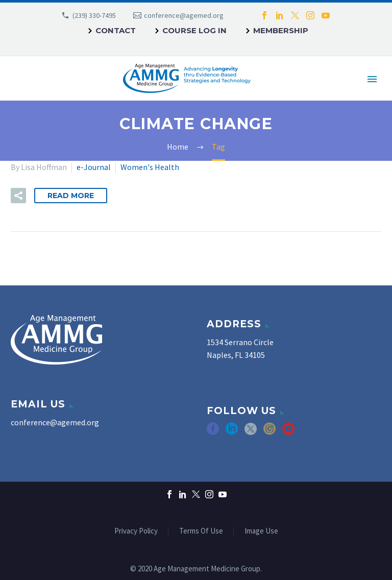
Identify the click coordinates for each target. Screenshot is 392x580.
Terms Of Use (201, 531)
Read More (71, 196)
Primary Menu (372, 79)
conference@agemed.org (184, 15)
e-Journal (94, 167)
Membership (281, 30)
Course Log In (194, 30)
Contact (116, 30)
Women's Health (150, 167)
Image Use (261, 531)
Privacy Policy (136, 531)
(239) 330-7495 (94, 15)
